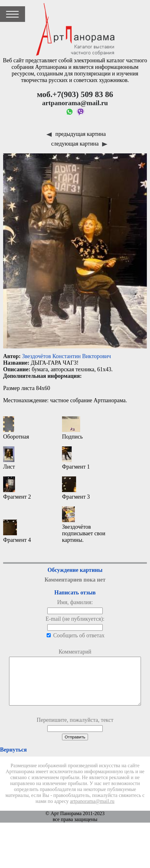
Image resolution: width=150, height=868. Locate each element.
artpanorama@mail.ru (92, 811)
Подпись (72, 428)
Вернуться (13, 759)
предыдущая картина (76, 134)
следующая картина (80, 144)
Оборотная (16, 428)
